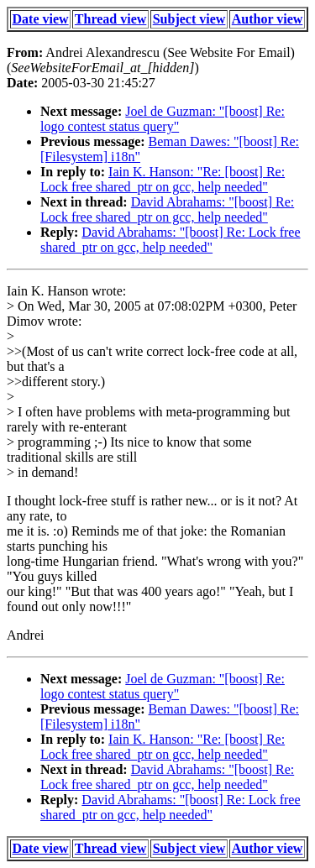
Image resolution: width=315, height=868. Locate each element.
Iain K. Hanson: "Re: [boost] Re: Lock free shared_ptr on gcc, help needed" (163, 179)
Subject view (189, 19)
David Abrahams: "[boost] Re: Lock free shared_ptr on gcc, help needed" (167, 209)
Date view (41, 19)
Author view (268, 19)
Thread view (110, 19)
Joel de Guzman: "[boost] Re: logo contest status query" (163, 119)
